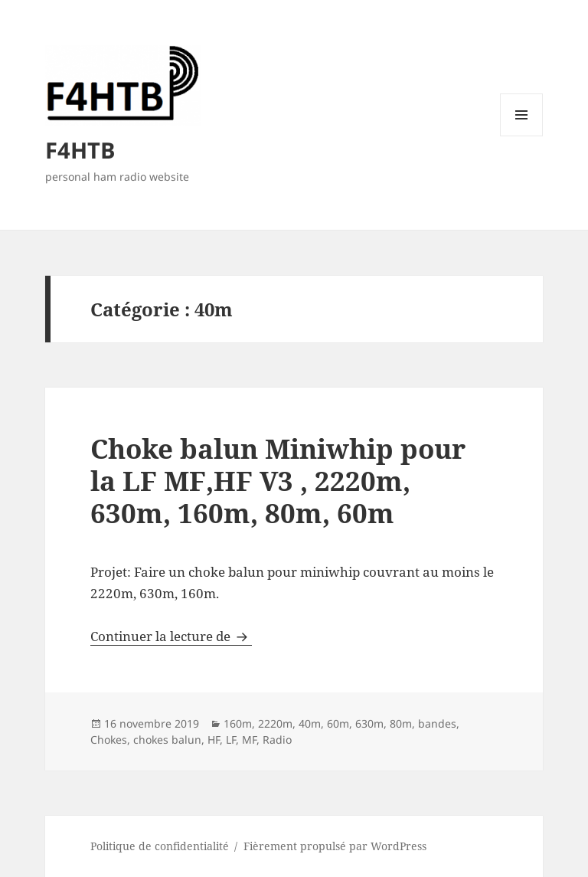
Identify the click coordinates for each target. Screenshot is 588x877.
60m (338, 723)
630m (369, 723)
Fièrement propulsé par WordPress (335, 846)
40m (310, 723)
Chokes (109, 740)
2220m (275, 723)
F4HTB (80, 150)
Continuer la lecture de (171, 636)
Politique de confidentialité (160, 846)
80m (401, 723)
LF (231, 740)
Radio (277, 740)
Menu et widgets (522, 136)
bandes (437, 723)
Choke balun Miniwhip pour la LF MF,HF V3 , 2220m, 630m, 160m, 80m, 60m (278, 481)
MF (249, 740)
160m (238, 723)
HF (214, 740)
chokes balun (167, 740)
